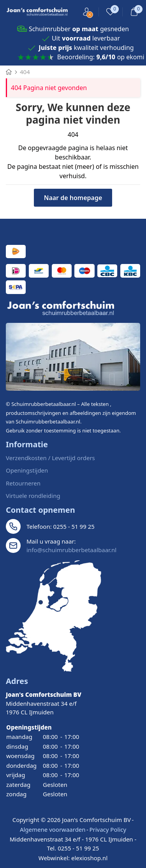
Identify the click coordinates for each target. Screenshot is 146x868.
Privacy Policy (108, 829)
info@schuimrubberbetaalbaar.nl (71, 550)
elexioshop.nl (89, 858)
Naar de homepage (73, 198)
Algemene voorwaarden (53, 829)
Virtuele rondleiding (33, 496)
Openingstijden (27, 470)
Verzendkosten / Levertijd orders (50, 458)
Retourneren (23, 483)
